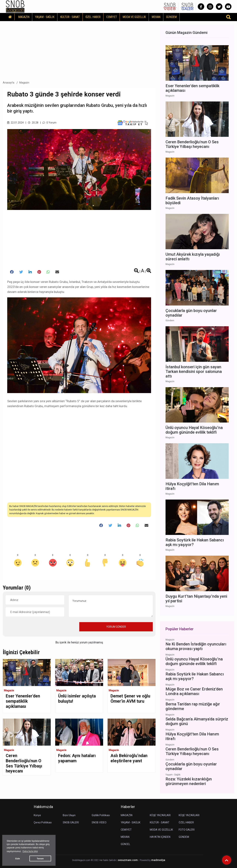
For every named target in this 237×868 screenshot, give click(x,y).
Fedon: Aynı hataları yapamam (77, 758)
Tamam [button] (40, 859)
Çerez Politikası (43, 822)
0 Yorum (50, 123)
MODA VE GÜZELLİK (134, 17)
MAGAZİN (24, 17)
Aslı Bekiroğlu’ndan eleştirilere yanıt (129, 758)
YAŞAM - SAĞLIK (45, 17)
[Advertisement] (79, 50)
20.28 (33, 123)
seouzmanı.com (128, 860)
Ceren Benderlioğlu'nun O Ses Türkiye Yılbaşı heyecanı (24, 763)
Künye (37, 815)
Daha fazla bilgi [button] (30, 851)
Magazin (24, 83)
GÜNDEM (171, 17)
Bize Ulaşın (69, 815)
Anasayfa (9, 83)
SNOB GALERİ (71, 822)
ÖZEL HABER (93, 17)
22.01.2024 (15, 123)
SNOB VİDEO (99, 822)
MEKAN (156, 17)
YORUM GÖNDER (116, 627)
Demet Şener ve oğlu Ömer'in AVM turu (130, 699)
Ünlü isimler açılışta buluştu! (77, 699)
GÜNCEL (125, 844)
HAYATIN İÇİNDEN (160, 837)
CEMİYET (112, 17)
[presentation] (34, 627)
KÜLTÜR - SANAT (70, 17)
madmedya (158, 860)
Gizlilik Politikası (101, 815)
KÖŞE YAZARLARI (160, 815)
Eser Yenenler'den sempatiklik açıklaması (23, 701)
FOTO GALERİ (187, 830)
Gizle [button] (18, 859)
